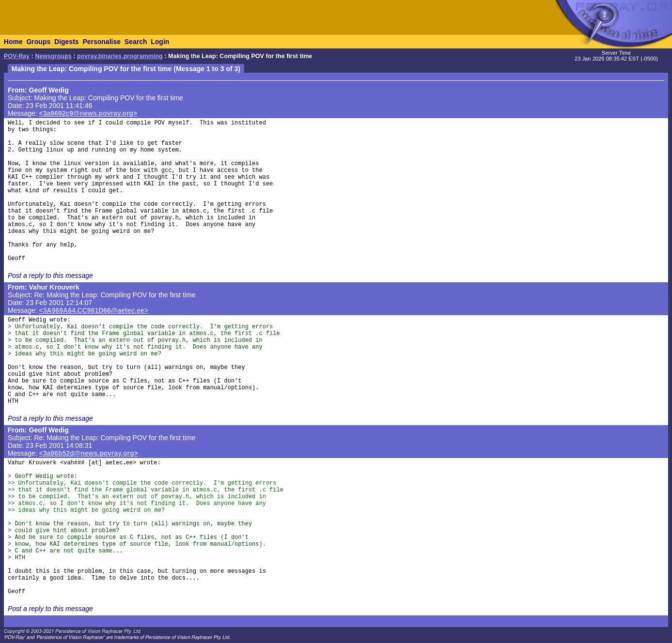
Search (136, 42)
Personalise (102, 42)
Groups (38, 42)
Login (160, 42)
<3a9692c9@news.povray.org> (88, 113)
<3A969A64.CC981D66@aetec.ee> (94, 310)
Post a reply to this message (50, 276)
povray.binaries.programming (120, 56)
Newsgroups (53, 56)
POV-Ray (17, 56)
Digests (67, 42)
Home (13, 42)
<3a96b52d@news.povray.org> (89, 453)
